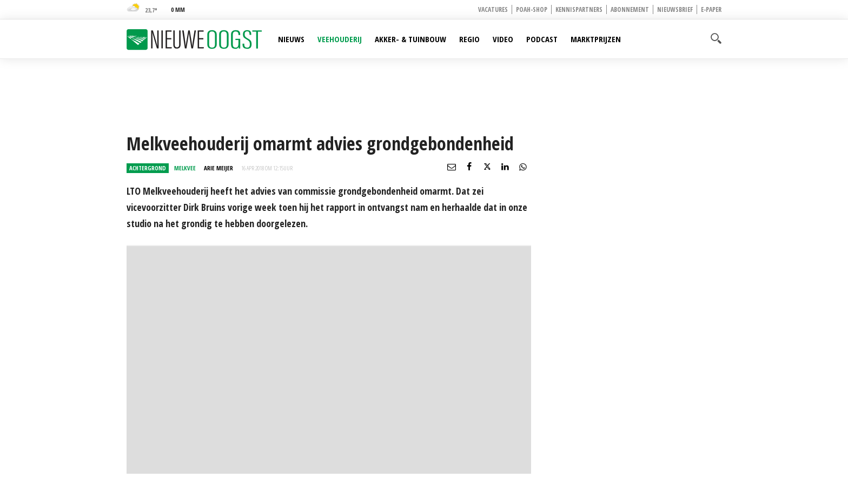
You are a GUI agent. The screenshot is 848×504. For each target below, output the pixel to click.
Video (503, 39)
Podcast (542, 39)
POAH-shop (532, 9)
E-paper (711, 9)
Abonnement (630, 9)
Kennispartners (579, 9)
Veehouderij (340, 39)
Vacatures (493, 9)
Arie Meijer (218, 168)
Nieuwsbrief (675, 9)
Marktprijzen (596, 39)
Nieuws (291, 39)
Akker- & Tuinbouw (410, 39)
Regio (469, 39)
